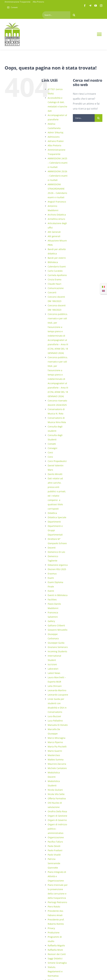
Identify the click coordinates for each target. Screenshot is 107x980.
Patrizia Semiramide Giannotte (54, 863)
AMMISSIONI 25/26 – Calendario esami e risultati (58, 176)
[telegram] (90, 6)
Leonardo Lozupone (58, 695)
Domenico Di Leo (56, 552)
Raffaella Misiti (55, 950)
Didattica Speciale (57, 517)
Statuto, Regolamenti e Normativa (55, 971)
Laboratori (53, 669)
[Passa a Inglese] (103, 291)
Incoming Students (57, 651)
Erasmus (52, 574)
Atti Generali (54, 232)
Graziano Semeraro (58, 647)
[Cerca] (74, 15)
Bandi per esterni (57, 258)
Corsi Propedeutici (57, 461)
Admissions (54, 137)
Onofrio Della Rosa (57, 811)
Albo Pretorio (54, 145)
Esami (51, 578)
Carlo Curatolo (55, 271)
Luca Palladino (55, 721)
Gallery (51, 621)
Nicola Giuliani (55, 790)
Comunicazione (56, 288)
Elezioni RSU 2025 (57, 569)
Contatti (52, 444)
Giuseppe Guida (56, 643)
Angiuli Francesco (57, 202)
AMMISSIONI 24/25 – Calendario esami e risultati (58, 163)
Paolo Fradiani (55, 850)
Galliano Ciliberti (56, 625)
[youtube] (96, 6)
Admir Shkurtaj (56, 132)
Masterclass (54, 755)
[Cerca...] (84, 118)
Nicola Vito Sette (56, 794)
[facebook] (85, 6)
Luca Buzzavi (54, 716)
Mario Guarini (55, 751)
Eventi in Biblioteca (58, 595)
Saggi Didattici (55, 958)
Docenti (52, 548)
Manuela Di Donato (58, 725)
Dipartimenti (54, 522)
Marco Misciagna (57, 738)
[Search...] (56, 15)
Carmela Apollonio (57, 275)
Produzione (54, 933)
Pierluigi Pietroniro (57, 902)
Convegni (52, 448)
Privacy (51, 928)
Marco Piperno (55, 742)
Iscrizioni (52, 664)
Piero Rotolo (54, 907)
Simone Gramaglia (57, 963)
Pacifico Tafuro (55, 842)
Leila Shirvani (55, 686)
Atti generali (54, 236)
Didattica (52, 513)
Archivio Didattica (57, 215)
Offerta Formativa (57, 798)
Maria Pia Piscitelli (57, 747)
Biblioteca (53, 262)
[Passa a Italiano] (103, 287)
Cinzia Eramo (55, 279)
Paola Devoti (54, 846)
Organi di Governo (57, 820)
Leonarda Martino (57, 690)
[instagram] (101, 6)
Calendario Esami (57, 267)
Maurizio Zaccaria (57, 764)
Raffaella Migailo (56, 945)
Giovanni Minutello (58, 630)
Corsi (50, 452)
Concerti (52, 292)
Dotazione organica (58, 565)
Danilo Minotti (55, 474)
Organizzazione (56, 837)
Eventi (51, 591)
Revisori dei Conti (57, 954)
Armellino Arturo (56, 219)
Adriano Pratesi (56, 141)
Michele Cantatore (57, 768)
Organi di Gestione (57, 816)
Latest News (54, 673)
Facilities (52, 600)
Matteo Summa (56, 760)
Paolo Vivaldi (54, 855)
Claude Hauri (55, 284)
